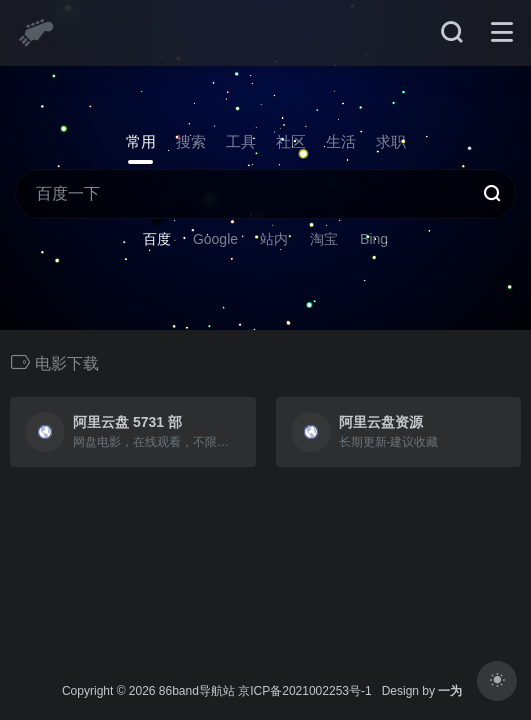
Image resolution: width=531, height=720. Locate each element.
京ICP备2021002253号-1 (304, 691)
